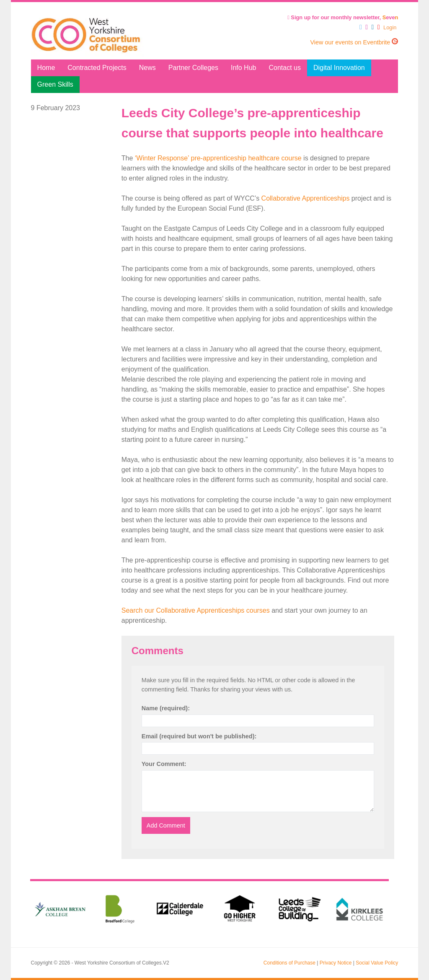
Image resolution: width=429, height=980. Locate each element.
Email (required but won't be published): (199, 736)
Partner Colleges (193, 68)
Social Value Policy (377, 963)
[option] (60, 909)
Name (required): (166, 708)
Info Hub (243, 68)
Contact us (284, 68)
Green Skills (55, 84)
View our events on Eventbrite (354, 42)
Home (46, 68)
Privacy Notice (336, 963)
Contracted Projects (97, 68)
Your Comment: (164, 764)
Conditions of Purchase (289, 963)
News (147, 68)
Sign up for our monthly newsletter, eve (343, 17)
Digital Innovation (339, 68)
